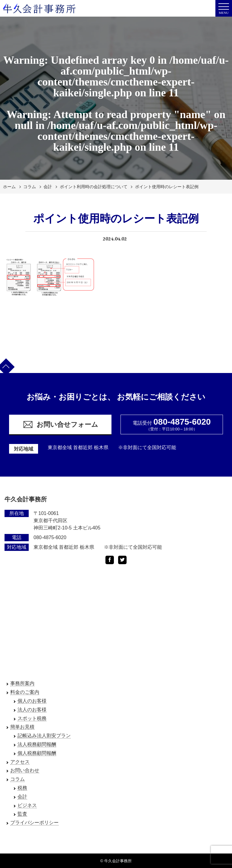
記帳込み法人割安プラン (44, 736)
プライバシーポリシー (34, 823)
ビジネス (27, 805)
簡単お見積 (22, 727)
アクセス (20, 762)
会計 (48, 187)
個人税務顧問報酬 (37, 753)
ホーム (9, 187)
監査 (22, 814)
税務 (22, 788)
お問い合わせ (25, 770)
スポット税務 (32, 718)
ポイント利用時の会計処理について (94, 187)
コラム (30, 187)
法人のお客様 (32, 710)
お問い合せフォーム (60, 424)
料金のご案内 (25, 692)
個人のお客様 (32, 701)
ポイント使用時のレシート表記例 (167, 187)
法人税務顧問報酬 (37, 744)
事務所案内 (22, 683)
